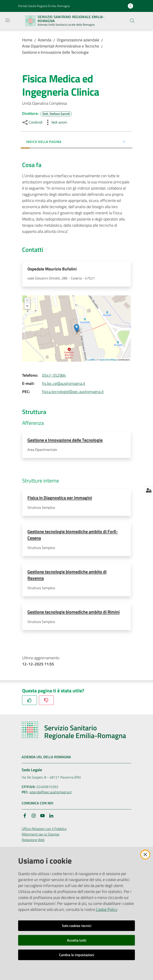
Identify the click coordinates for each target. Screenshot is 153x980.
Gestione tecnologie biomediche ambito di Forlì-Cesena (73, 536)
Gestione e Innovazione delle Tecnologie (55, 52)
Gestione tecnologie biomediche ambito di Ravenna (67, 577)
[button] (132, 21)
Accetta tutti (77, 940)
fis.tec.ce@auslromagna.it (64, 384)
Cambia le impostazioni (77, 955)
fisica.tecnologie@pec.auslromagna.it (73, 392)
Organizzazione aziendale (78, 40)
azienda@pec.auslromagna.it (51, 795)
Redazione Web (33, 842)
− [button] (27, 307)
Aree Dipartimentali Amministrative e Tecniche (61, 46)
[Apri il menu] (8, 20)
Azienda (45, 40)
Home (27, 40)
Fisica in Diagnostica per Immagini (60, 499)
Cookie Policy (106, 909)
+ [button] (27, 301)
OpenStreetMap (108, 361)
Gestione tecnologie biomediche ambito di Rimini (74, 614)
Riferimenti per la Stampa (40, 837)
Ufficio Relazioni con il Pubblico (44, 831)
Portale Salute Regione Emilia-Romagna (44, 6)
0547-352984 (54, 376)
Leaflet (91, 361)
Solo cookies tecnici (77, 926)
